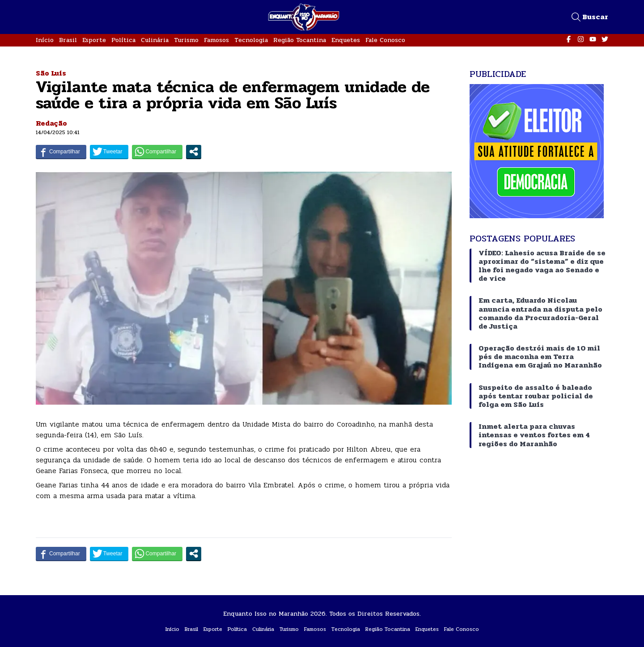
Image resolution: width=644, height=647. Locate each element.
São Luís (51, 73)
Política (123, 40)
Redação (51, 123)
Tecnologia (251, 40)
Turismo (186, 40)
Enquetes (346, 40)
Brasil (68, 40)
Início (45, 40)
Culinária (155, 40)
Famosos (216, 40)
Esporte (94, 40)
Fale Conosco (385, 40)
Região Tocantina (300, 40)
